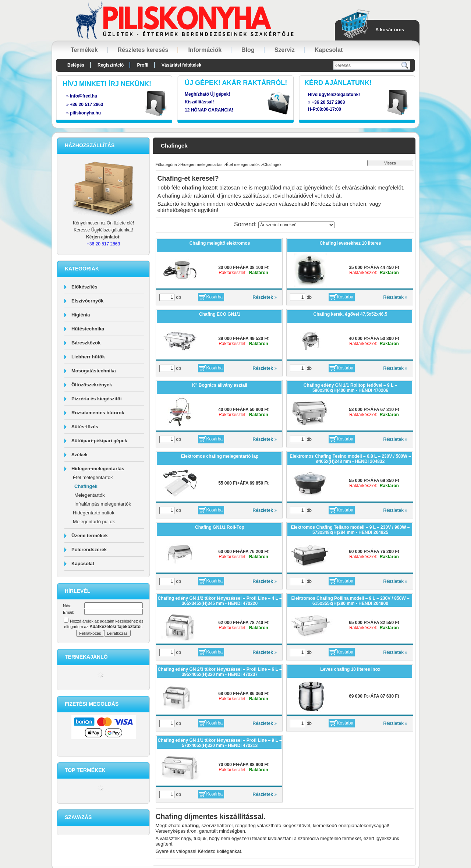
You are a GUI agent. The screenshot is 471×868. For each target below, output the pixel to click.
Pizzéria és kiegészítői (97, 399)
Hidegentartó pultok (94, 513)
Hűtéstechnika (88, 329)
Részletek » (265, 297)
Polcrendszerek (89, 550)
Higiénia (81, 315)
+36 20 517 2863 (328, 102)
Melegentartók (89, 495)
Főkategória (166, 164)
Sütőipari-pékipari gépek (99, 441)
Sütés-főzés (85, 427)
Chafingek (86, 486)
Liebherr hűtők (88, 357)
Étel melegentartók (93, 477)
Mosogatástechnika (94, 371)
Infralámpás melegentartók (103, 504)
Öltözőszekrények (92, 385)
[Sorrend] (296, 225)
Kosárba (215, 297)
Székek (79, 455)
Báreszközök (86, 343)
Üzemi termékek (90, 536)
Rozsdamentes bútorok (98, 413)
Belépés (76, 65)
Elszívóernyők (87, 301)
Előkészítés (84, 287)
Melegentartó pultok (94, 522)
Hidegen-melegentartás (98, 469)
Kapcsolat (83, 564)
